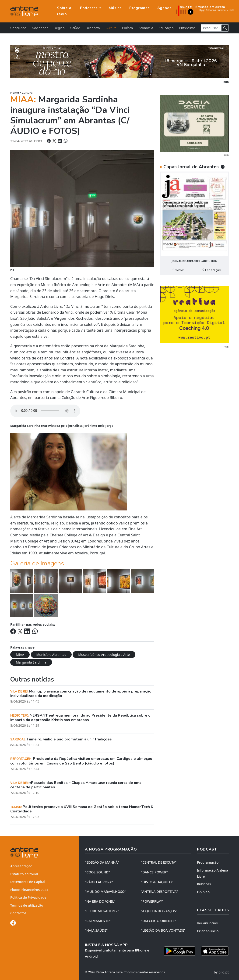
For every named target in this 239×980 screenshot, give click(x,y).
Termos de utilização (27, 905)
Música (115, 8)
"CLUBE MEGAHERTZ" (102, 911)
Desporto (93, 28)
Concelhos (18, 28)
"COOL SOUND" (97, 872)
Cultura (111, 28)
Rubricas (204, 884)
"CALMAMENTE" (98, 921)
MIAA (20, 655)
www (177, 270)
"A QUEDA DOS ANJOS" (159, 911)
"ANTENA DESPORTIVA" (159, 892)
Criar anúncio (208, 931)
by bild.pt (221, 972)
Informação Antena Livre (213, 873)
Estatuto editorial (24, 874)
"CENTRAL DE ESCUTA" (159, 862)
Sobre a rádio (64, 11)
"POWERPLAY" (152, 901)
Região (59, 28)
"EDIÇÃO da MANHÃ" (102, 862)
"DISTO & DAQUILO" (157, 882)
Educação (166, 28)
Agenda (165, 8)
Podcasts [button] (89, 8)
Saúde (75, 28)
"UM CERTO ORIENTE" (158, 921)
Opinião (203, 892)
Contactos (18, 913)
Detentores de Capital (28, 882)
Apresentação (21, 866)
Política (127, 28)
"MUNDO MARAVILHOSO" (105, 892)
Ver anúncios (207, 923)
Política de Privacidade (28, 897)
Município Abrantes (51, 655)
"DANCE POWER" (154, 872)
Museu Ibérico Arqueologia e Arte (104, 655)
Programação (208, 862)
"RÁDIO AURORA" (99, 882)
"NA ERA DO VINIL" (100, 901)
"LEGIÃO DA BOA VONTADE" (163, 930)
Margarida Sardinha (31, 662)
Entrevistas (187, 28)
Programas (140, 8)
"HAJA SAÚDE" (96, 930)
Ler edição (211, 270)
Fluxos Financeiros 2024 (29, 890)
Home (15, 93)
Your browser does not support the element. (45, 411)
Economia (146, 28)
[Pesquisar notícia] (211, 28)
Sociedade (40, 28)
